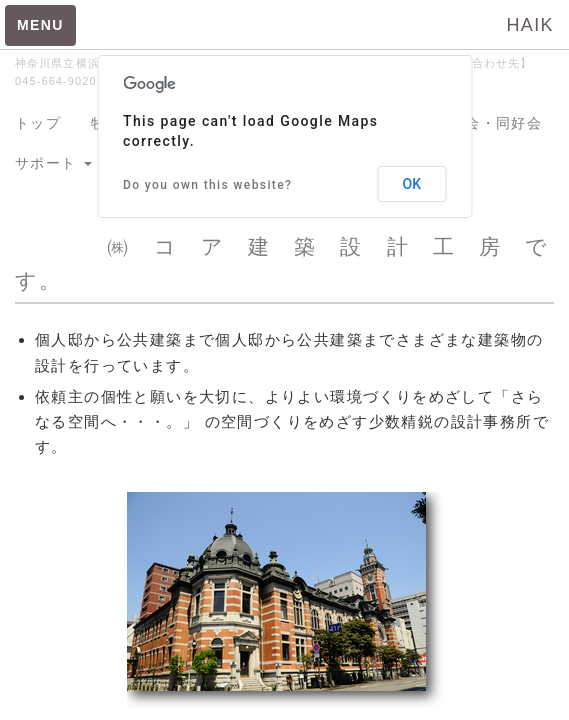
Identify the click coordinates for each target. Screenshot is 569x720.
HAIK (530, 25)
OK (412, 184)
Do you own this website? (207, 185)
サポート (53, 163)
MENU (40, 25)
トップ (38, 123)
